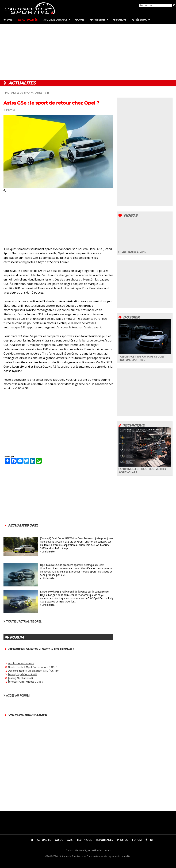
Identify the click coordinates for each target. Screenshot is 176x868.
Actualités (28, 20)
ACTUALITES (37, 93)
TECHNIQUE (84, 840)
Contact (69, 850)
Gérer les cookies (102, 850)
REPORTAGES (104, 840)
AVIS (70, 840)
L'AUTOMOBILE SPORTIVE (17, 93)
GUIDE (59, 840)
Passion (98, 20)
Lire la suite (48, 552)
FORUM (137, 840)
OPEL (47, 93)
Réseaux (139, 20)
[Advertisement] (88, 52)
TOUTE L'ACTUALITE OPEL (22, 621)
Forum (119, 20)
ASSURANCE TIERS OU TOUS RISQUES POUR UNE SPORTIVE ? (145, 357)
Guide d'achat (55, 20)
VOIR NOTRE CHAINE (132, 252)
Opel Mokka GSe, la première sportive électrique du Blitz (72, 565)
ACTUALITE (44, 840)
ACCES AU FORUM (17, 696)
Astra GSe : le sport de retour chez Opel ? (51, 103)
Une (8, 20)
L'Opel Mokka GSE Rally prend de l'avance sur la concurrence (74, 592)
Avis (80, 20)
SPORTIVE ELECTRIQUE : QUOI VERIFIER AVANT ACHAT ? (145, 469)
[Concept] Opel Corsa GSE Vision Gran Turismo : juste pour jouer (77, 538)
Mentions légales (83, 850)
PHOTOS (123, 840)
